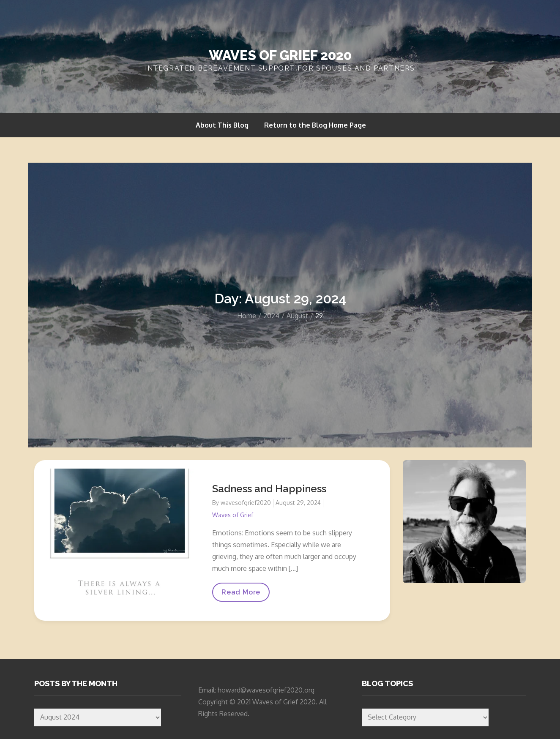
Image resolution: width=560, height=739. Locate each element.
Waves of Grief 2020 (280, 55)
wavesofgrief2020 (246, 503)
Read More (241, 595)
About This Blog (222, 125)
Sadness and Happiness (269, 489)
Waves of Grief (233, 515)
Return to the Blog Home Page (315, 125)
